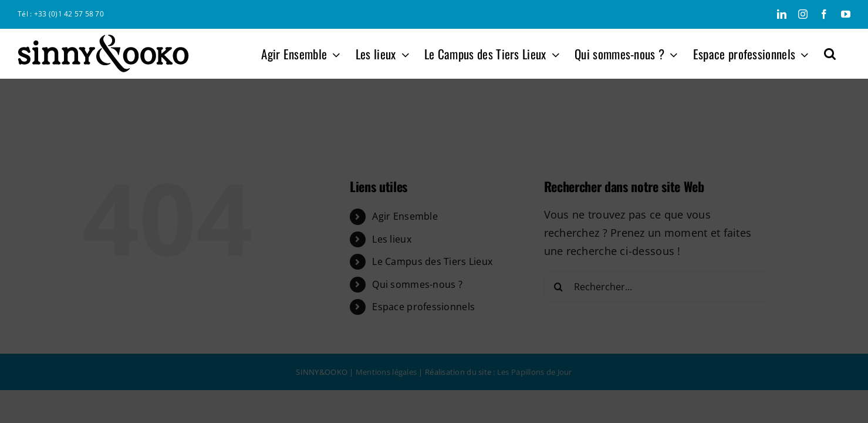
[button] (845, 53)
